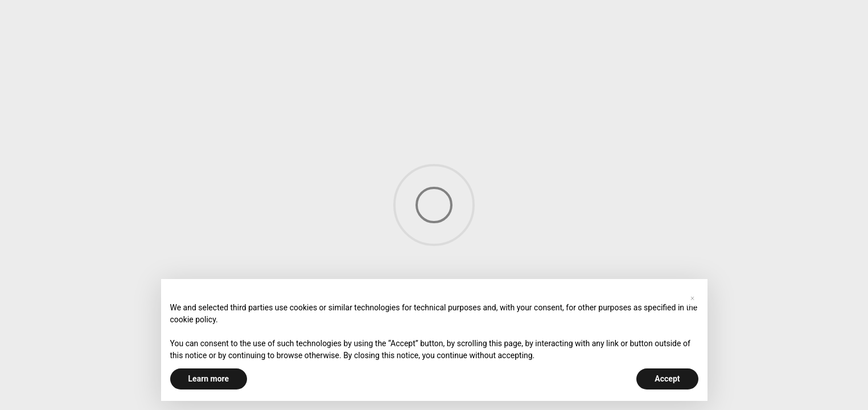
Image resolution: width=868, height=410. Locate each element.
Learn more (209, 379)
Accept (667, 379)
